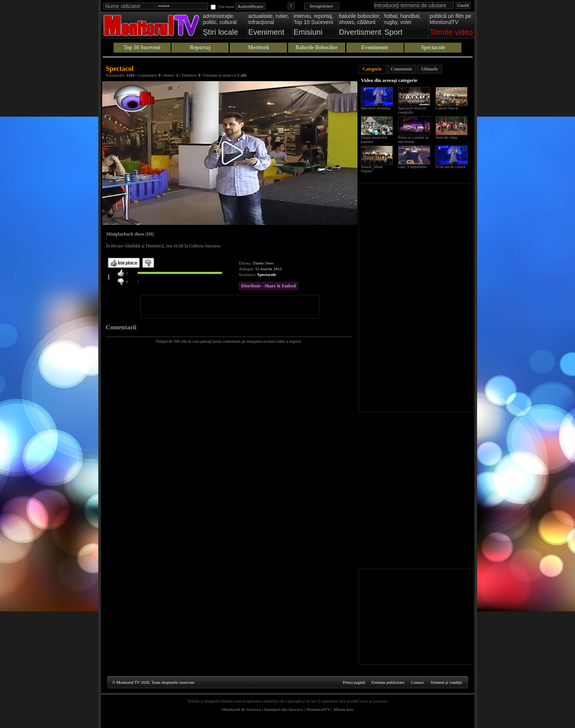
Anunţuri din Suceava (283, 709)
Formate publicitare (388, 682)
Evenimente (375, 47)
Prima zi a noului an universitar (414, 140)
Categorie (372, 69)
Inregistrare (321, 6)
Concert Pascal (447, 108)
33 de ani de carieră (450, 167)
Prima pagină (354, 682)
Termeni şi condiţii (446, 682)
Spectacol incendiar (376, 108)
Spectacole (433, 47)
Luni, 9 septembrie (412, 167)
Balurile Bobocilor (317, 47)
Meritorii (259, 47)
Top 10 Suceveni (142, 47)
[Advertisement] (230, 307)
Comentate (401, 69)
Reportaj (200, 47)
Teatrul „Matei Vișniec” (372, 169)
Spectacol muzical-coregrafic (413, 110)
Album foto (343, 709)
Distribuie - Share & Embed (269, 286)
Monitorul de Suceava (241, 709)
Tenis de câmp (447, 137)
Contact (417, 682)
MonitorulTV (318, 709)
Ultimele (429, 69)
